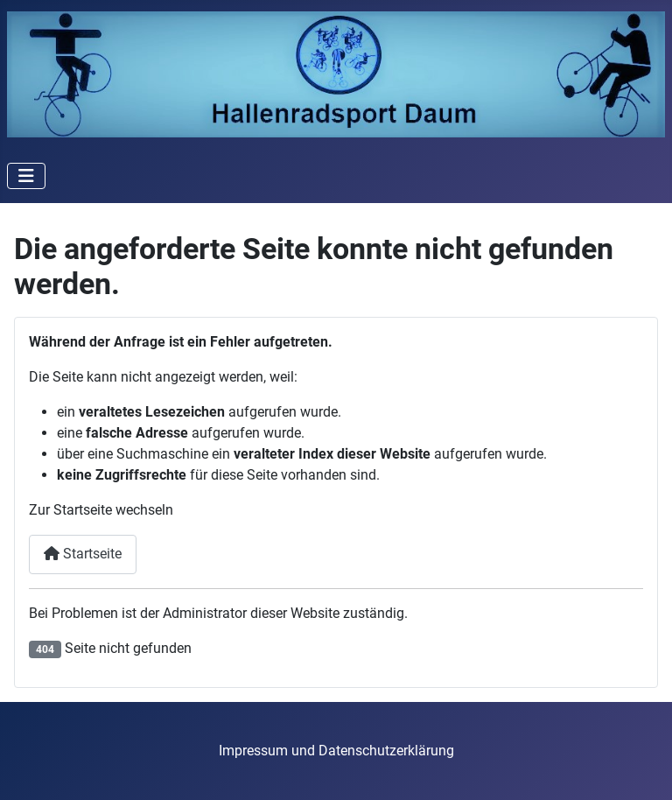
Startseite (83, 554)
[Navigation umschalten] (26, 176)
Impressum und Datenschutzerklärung (336, 751)
